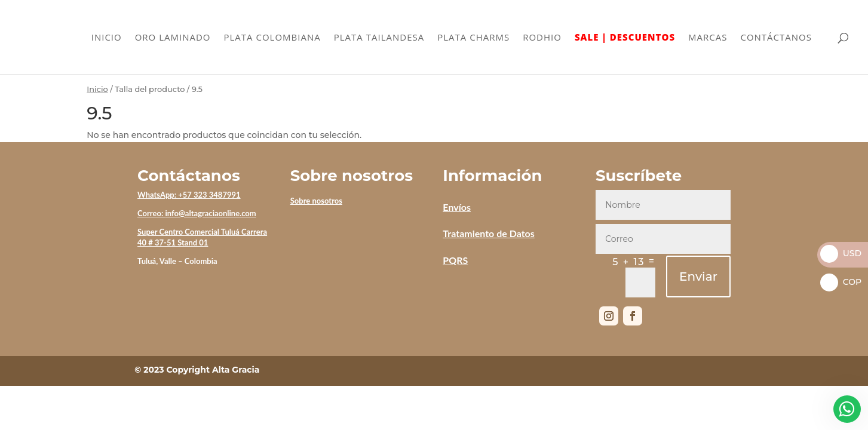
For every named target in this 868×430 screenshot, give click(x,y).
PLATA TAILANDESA (379, 38)
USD (841, 253)
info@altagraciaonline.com (210, 213)
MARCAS (708, 38)
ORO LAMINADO (173, 38)
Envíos (457, 207)
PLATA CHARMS (473, 38)
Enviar (698, 277)
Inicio (97, 89)
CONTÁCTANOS (776, 38)
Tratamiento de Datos (488, 233)
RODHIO (542, 38)
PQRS (455, 260)
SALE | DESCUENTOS (625, 38)
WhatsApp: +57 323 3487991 (189, 195)
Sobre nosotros (316, 201)
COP (841, 282)
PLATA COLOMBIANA (272, 38)
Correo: (151, 213)
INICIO (107, 38)
